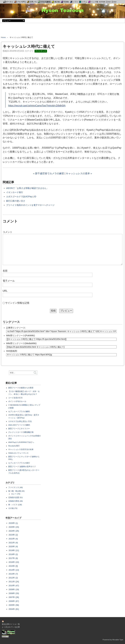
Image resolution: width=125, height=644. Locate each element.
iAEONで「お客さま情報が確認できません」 (27, 188)
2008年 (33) (14, 593)
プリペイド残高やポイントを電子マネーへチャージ (30, 205)
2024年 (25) (14, 531)
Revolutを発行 (14, 446)
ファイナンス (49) (15, 487)
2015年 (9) (13, 566)
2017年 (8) (13, 558)
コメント (8, 232)
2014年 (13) (14, 570)
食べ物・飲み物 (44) (16, 491)
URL (5, 291)
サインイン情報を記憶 (17, 303)
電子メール (9, 281)
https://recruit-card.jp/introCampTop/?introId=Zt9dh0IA (37, 106)
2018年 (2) (13, 554)
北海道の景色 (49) (15, 501)
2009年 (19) (14, 589)
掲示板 (57, 2)
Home (3, 37)
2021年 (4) (13, 543)
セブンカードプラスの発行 (19, 463)
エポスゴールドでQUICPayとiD (21, 197)
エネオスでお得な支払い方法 (20, 421)
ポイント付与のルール (17, 401)
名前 (5, 271)
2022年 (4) (13, 539)
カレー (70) (16, 494)
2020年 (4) (13, 546)
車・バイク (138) (15, 505)
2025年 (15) (14, 527)
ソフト (75, 2)
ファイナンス (41, 51)
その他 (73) (13, 508)
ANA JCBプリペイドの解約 (19, 425)
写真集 (66, 2)
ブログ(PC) (21, 2)
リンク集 (95, 2)
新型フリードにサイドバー (19, 429)
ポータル (9, 2)
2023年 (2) (13, 535)
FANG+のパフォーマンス (18, 453)
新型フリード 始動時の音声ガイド (22, 466)
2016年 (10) (14, 562)
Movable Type (118, 640)
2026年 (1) (13, 523)
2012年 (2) (13, 578)
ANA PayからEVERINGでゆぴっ (21, 442)
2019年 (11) (14, 550)
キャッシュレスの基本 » (79, 173)
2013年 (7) (13, 574)
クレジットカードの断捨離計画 (21, 432)
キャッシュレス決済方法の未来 (21, 449)
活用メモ (33, 2)
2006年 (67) (14, 601)
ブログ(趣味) (46, 2)
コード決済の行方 (15, 398)
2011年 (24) (14, 582)
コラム (84, 2)
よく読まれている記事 (11, 627)
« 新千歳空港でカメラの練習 (49, 173)
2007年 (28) (14, 597)
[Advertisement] (63, 31)
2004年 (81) (14, 609)
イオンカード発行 (15, 192)
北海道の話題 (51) (15, 497)
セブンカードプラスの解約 (19, 411)
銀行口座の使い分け (16, 201)
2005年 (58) (14, 605)
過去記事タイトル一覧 (11, 624)
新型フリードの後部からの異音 (21, 388)
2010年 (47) (14, 586)
